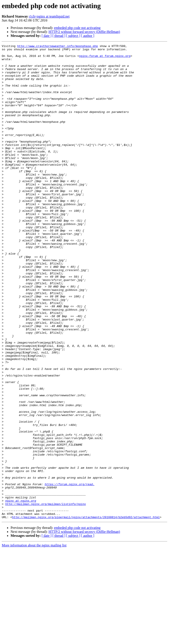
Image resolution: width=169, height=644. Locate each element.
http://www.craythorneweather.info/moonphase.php (58, 47)
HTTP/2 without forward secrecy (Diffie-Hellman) (84, 32)
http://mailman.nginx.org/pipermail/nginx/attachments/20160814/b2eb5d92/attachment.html (86, 612)
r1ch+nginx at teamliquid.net (49, 16)
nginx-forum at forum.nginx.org (105, 58)
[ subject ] (73, 36)
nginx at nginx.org (21, 592)
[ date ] (47, 36)
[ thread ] (59, 36)
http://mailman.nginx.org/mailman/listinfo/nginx (46, 596)
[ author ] (88, 36)
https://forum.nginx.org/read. (70, 572)
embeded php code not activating (77, 28)
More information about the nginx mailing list (34, 640)
